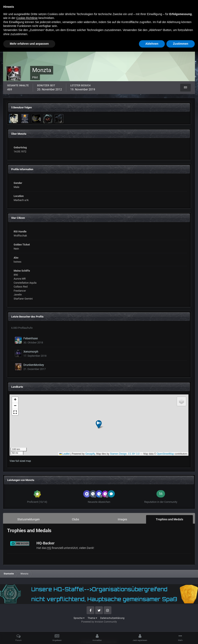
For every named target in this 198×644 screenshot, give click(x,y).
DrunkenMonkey (34, 365)
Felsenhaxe (31, 338)
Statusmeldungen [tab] (29, 519)
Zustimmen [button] (181, 636)
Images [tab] (122, 519)
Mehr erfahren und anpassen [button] (29, 636)
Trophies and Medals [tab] (169, 519)
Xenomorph (31, 352)
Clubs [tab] (75, 519)
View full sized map (20, 461)
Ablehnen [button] (152, 636)
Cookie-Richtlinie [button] (27, 610)
